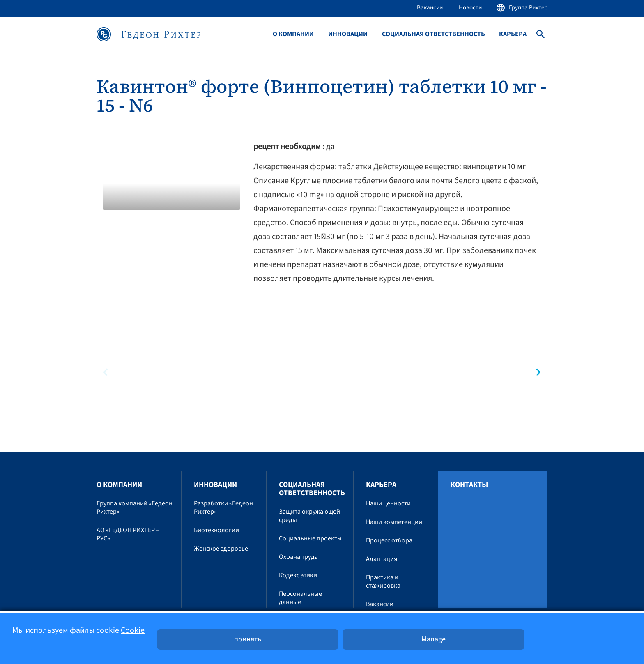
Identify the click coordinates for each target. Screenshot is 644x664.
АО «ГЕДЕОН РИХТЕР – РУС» (128, 534)
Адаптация (382, 559)
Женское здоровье (221, 549)
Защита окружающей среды (309, 516)
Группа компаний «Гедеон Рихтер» (135, 508)
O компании (293, 34)
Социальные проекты (310, 538)
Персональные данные (300, 598)
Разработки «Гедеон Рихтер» (223, 508)
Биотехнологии (216, 530)
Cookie (133, 630)
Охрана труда (298, 557)
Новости (470, 8)
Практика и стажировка (383, 581)
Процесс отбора (389, 540)
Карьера (513, 34)
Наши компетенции (394, 522)
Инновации (348, 34)
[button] (535, 372)
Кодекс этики (298, 575)
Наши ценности (388, 503)
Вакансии (430, 8)
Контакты (469, 485)
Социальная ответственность (434, 34)
